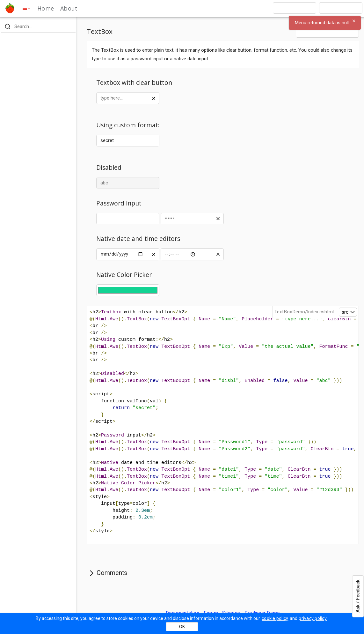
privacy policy (313, 618)
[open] (348, 312)
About (69, 8)
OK (182, 627)
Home (46, 8)
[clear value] (154, 98)
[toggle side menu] (26, 8)
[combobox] (295, 8)
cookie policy (275, 618)
